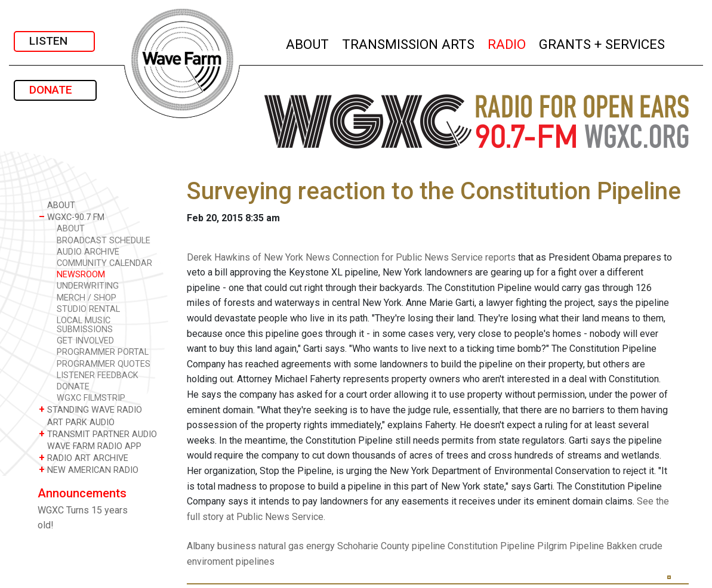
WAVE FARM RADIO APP (90, 446)
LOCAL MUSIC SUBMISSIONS (85, 325)
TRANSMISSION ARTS (409, 43)
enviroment (210, 561)
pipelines (255, 561)
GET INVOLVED (85, 341)
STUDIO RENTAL (88, 309)
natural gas (281, 546)
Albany (201, 546)
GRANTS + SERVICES (602, 43)
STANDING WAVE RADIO (90, 409)
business (237, 546)
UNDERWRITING (88, 286)
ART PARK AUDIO (77, 422)
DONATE (55, 90)
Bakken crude (634, 546)
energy (320, 546)
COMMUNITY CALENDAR (104, 263)
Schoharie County (373, 546)
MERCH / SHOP (87, 298)
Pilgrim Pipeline (571, 546)
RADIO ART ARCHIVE (84, 458)
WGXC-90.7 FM (72, 217)
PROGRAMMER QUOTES (104, 364)
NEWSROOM (81, 275)
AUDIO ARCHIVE (88, 252)
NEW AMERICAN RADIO (89, 470)
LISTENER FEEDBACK (98, 375)
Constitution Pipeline (491, 546)
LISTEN (54, 41)
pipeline (429, 546)
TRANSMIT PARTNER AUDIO (98, 434)
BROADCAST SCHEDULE (104, 241)
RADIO (507, 43)
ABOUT (308, 43)
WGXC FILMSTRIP (91, 398)
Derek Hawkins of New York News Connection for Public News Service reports (351, 257)
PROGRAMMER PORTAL (103, 352)
